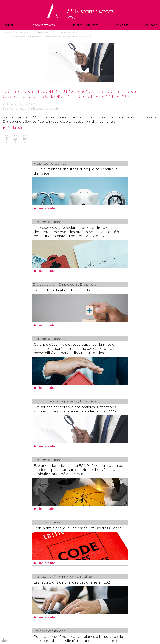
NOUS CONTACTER (135, 610)
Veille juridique (88, 627)
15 (75, 508)
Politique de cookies (89, 634)
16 (80, 508)
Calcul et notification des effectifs (38, 242)
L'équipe (8, 25)
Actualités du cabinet (108, 627)
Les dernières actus (80, 532)
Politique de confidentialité (64, 634)
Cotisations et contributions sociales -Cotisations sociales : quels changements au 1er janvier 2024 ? (55, 37)
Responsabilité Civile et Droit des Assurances (57, 32)
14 (70, 508)
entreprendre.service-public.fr (39, 109)
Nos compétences (43, 25)
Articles (104, 634)
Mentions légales (142, 627)
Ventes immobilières (85, 25)
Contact (151, 25)
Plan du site (126, 627)
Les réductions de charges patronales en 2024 (109, 383)
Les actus (122, 25)
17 (86, 508)
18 (91, 508)
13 (65, 508)
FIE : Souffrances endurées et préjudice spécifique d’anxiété (35, 171)
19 (96, 508)
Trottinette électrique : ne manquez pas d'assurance (40, 383)
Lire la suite (15, 128)
